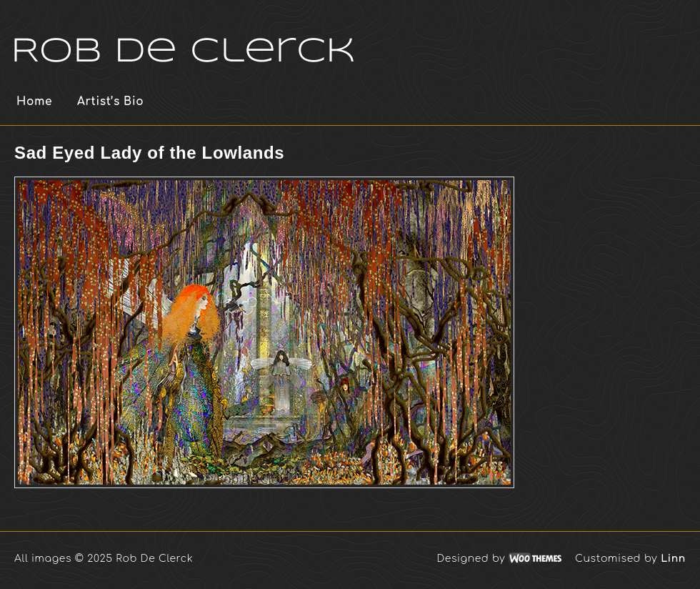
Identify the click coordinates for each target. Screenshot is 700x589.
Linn (673, 559)
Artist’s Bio (110, 102)
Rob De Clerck (185, 36)
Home (34, 102)
